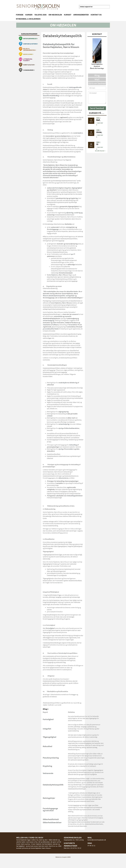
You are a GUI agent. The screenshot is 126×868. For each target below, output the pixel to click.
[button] (63, 25)
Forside (20, 15)
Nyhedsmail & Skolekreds (28, 19)
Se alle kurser (100, 151)
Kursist (68, 15)
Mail (97, 79)
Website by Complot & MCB (63, 857)
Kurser (29, 15)
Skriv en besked (97, 83)
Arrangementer (81, 15)
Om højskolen (55, 15)
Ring (97, 75)
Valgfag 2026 (40, 15)
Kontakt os (96, 15)
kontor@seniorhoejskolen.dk (97, 840)
